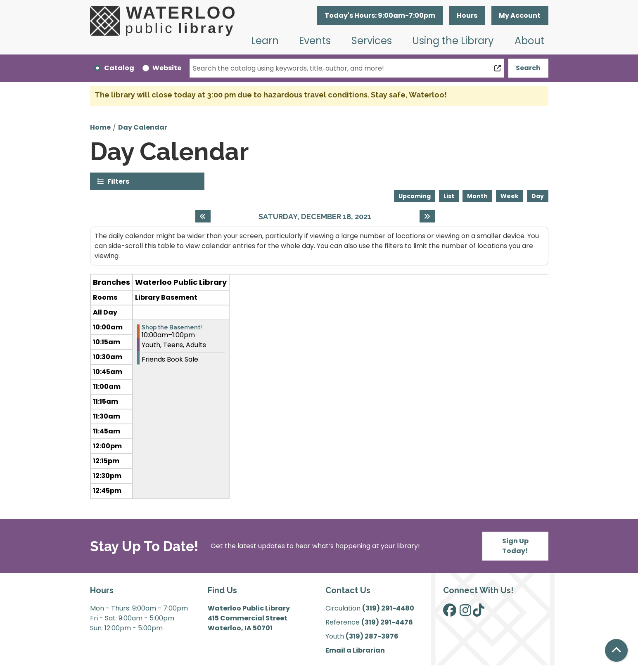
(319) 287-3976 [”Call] (372, 636)
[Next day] (427, 216)
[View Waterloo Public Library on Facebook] (450, 613)
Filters (118, 181)
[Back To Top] (616, 650)
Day (538, 196)
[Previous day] (203, 216)
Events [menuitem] (315, 41)
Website (167, 68)
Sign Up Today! (515, 546)
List (449, 196)
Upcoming (415, 196)
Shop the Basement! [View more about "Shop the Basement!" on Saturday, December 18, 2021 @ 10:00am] (172, 327)
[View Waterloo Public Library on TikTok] (479, 613)
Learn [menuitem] (265, 41)
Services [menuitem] (372, 41)
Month (477, 196)
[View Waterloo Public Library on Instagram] (465, 613)
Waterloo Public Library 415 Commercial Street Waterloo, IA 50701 (249, 618)
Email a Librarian (355, 650)
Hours (467, 15)
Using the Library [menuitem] (453, 41)
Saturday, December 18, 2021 (315, 217)
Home (100, 127)
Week (510, 196)
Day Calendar (143, 127)
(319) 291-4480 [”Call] (388, 608)
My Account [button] (520, 15)
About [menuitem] (529, 41)
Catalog (119, 68)
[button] (380, 16)
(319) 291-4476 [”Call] (387, 622)
